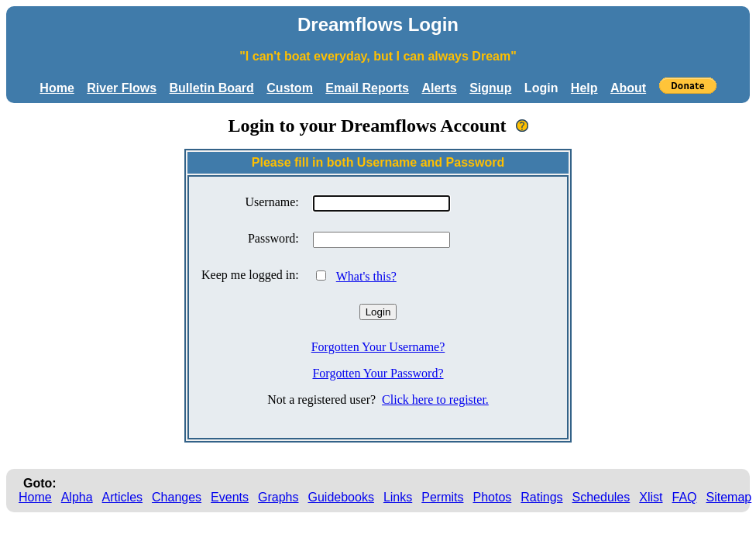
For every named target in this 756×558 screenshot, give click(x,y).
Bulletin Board (212, 88)
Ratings (541, 497)
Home (57, 88)
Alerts (439, 88)
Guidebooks (341, 497)
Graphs (278, 497)
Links (398, 497)
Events (230, 497)
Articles (122, 497)
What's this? (366, 276)
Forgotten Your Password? (378, 373)
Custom (290, 88)
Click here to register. (435, 400)
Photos (492, 497)
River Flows (122, 88)
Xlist (651, 497)
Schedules (601, 497)
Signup (490, 88)
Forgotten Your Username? (378, 347)
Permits (442, 497)
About (628, 88)
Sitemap (729, 497)
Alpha (77, 497)
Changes (177, 497)
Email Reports (367, 88)
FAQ (685, 497)
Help (584, 88)
